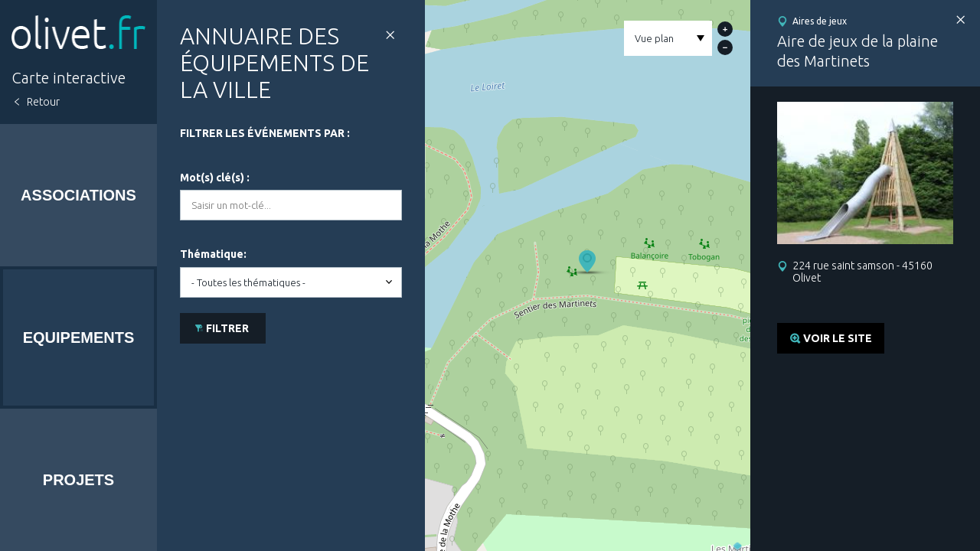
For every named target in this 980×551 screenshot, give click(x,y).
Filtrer (227, 328)
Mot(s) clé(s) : (215, 178)
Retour (43, 102)
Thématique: (213, 254)
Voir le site (838, 338)
